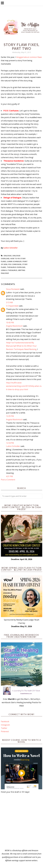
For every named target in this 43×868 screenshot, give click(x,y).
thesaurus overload (16, 267)
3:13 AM (9, 302)
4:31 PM (9, 476)
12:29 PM (10, 416)
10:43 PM (10, 323)
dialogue (8, 256)
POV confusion (15, 264)
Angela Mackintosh (14, 326)
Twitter (4, 728)
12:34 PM (10, 443)
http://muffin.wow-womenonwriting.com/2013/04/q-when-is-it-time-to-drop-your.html (24, 386)
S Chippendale (12, 306)
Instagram (5, 725)
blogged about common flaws (29, 57)
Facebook (5, 721)
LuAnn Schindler (11, 248)
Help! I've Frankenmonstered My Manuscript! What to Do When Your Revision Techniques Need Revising (21, 346)
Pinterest (5, 731)
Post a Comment (8, 480)
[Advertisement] (21, 821)
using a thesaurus (9, 270)
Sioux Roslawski (13, 289)
